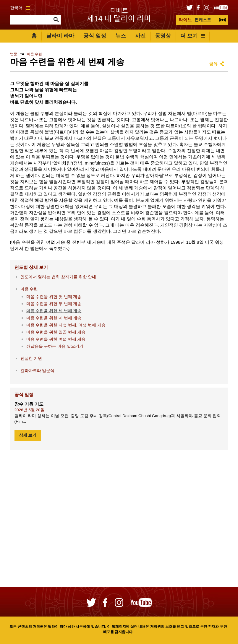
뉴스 (121, 36)
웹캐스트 (195, 20)
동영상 (163, 36)
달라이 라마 (60, 36)
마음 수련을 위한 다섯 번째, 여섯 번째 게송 (66, 325)
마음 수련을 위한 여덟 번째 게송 (56, 339)
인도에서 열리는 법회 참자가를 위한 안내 (58, 277)
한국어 (20, 8)
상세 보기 (28, 435)
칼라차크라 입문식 (38, 371)
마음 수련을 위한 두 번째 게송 (54, 304)
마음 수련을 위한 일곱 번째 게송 (56, 332)
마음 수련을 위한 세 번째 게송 (54, 311)
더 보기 (193, 36)
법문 (14, 54)
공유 (213, 64)
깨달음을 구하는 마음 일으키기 (55, 346)
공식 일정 (95, 36)
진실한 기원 (31, 358)
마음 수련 (34, 54)
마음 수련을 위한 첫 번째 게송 (54, 297)
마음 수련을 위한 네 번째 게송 (54, 318)
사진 (140, 36)
